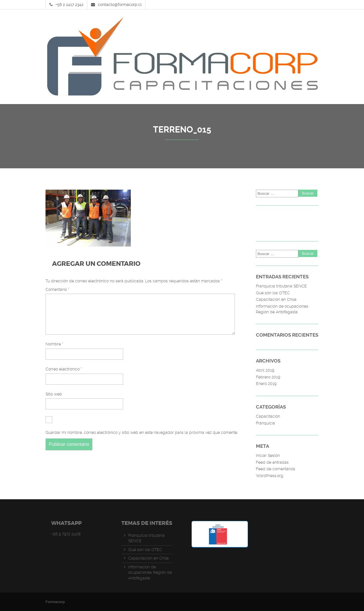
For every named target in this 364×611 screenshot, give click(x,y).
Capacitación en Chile (276, 299)
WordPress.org (270, 476)
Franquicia (265, 423)
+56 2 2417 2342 (69, 5)
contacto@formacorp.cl (120, 5)
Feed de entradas (272, 462)
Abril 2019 (265, 370)
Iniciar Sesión (268, 455)
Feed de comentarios (276, 469)
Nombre (54, 351)
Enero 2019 (266, 384)
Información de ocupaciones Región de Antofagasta (282, 309)
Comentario (57, 289)
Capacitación (268, 416)
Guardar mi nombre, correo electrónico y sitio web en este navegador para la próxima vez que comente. (142, 439)
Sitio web (54, 401)
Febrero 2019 (268, 377)
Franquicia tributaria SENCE (281, 286)
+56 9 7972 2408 (66, 534)
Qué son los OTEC (273, 293)
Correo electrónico (64, 376)
